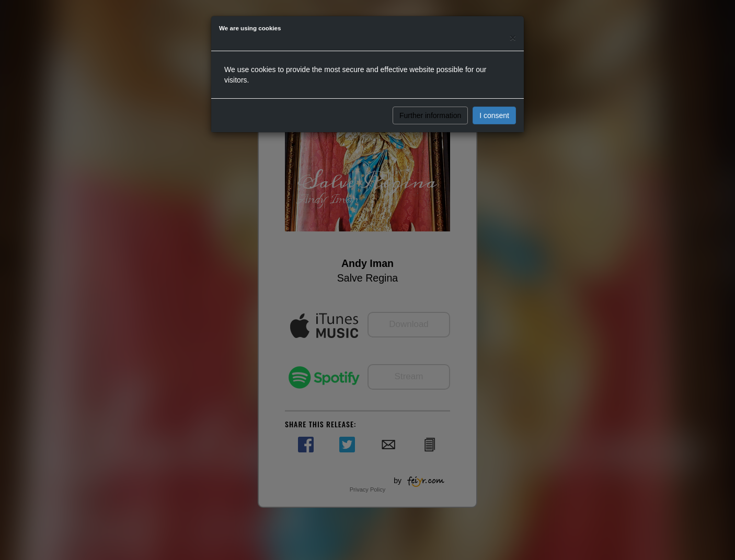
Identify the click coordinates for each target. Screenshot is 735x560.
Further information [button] (430, 115)
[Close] (513, 37)
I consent (494, 115)
